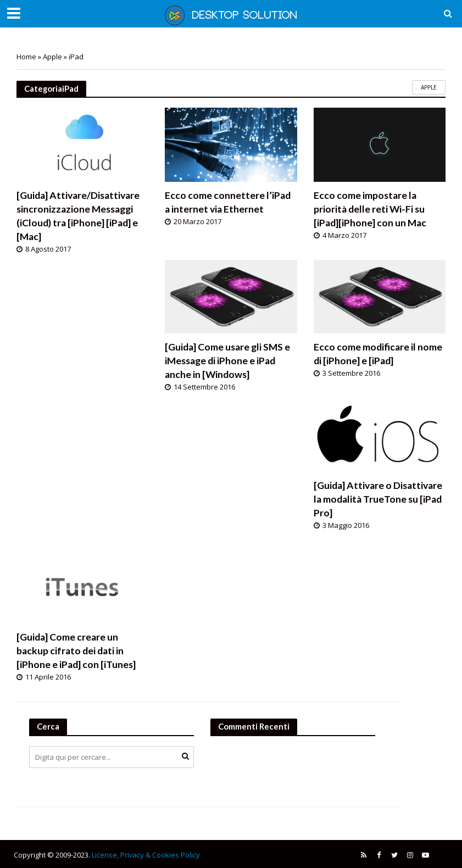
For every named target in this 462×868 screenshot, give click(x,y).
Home (26, 57)
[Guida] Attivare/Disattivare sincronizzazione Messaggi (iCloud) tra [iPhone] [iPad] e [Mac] (78, 216)
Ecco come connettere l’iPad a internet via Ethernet (228, 202)
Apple (52, 57)
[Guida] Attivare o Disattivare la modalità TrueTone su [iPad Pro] (378, 499)
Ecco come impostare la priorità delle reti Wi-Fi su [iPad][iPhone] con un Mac (370, 209)
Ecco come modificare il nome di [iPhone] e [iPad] (378, 354)
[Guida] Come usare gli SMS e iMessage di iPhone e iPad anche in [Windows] (227, 361)
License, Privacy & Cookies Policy (146, 855)
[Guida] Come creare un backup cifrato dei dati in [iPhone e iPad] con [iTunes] (76, 651)
